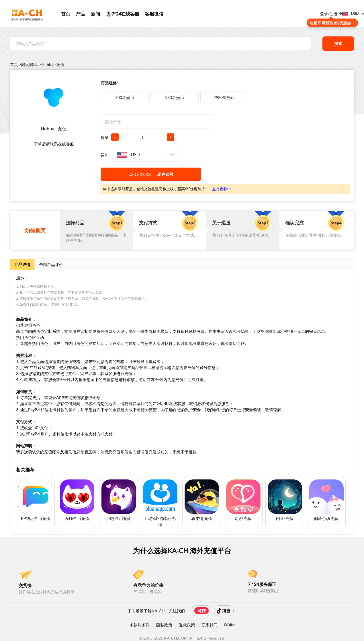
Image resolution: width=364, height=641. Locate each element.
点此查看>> (222, 189)
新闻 (95, 14)
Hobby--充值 (53, 65)
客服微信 (154, 14)
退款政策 (187, 625)
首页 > (16, 65)
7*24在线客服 (123, 14)
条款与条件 (140, 625)
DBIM (229, 625)
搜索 (338, 43)
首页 (66, 14)
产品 (81, 14)
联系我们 (210, 625)
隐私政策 (164, 625)
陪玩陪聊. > (31, 65)
